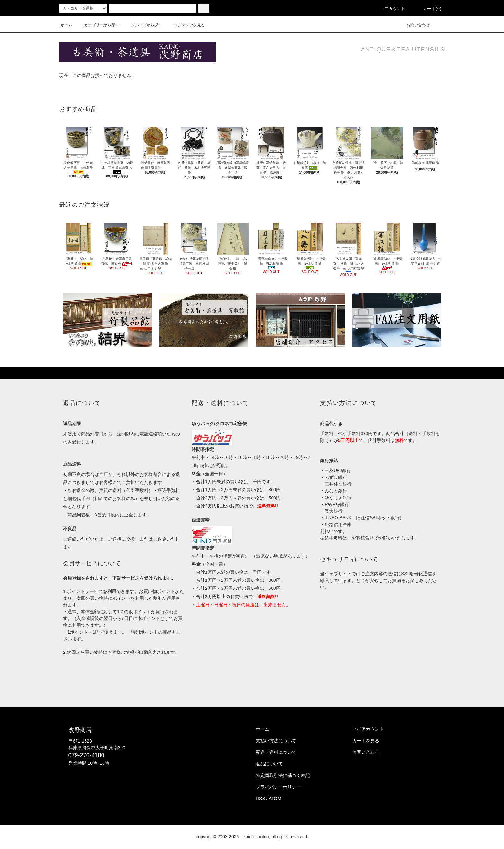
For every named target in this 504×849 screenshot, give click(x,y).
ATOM (275, 799)
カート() (428, 9)
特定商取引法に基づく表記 (283, 775)
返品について (269, 764)
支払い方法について (276, 741)
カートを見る (366, 741)
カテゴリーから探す (98, 25)
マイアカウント (368, 729)
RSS (261, 799)
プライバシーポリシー (278, 787)
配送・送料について (276, 752)
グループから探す (143, 25)
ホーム (67, 25)
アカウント (391, 9)
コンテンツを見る (185, 25)
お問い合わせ (414, 25)
